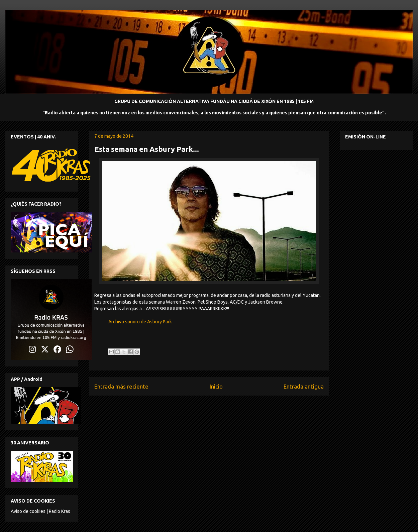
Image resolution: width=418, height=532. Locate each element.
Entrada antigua (304, 386)
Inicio (216, 386)
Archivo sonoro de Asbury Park (140, 322)
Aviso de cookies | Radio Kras (40, 511)
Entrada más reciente (121, 386)
